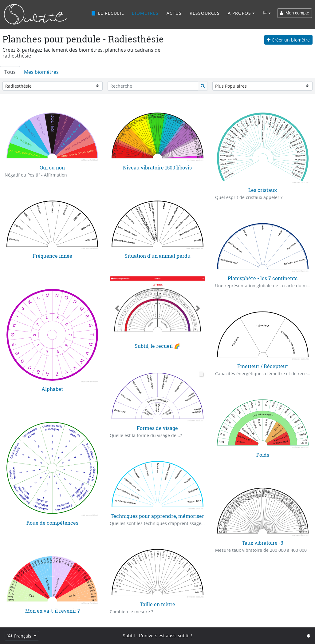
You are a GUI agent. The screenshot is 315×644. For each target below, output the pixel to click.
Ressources (205, 13)
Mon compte (295, 13)
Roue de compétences (52, 522)
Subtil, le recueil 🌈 (157, 346)
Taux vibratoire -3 (263, 543)
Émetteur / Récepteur (263, 366)
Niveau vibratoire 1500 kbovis (157, 167)
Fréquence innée (52, 256)
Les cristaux (263, 190)
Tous (10, 72)
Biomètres (145, 13)
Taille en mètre (157, 604)
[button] (117, 308)
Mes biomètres (41, 72)
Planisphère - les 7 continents (263, 278)
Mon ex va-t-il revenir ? (52, 611)
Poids (263, 454)
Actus (174, 13)
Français (20, 636)
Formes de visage (157, 428)
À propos (239, 13)
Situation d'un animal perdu (157, 256)
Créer (288, 40)
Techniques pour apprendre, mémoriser (157, 516)
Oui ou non (52, 167)
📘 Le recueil (107, 13)
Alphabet (52, 389)
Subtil (129, 636)
